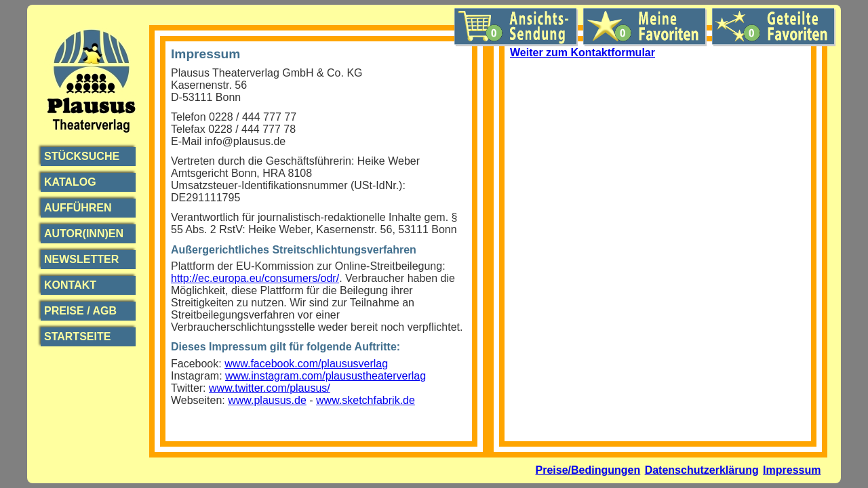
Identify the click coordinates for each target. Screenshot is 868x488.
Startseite (77, 337)
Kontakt (70, 285)
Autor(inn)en (84, 233)
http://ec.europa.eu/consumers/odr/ (255, 278)
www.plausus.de (267, 400)
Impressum (792, 470)
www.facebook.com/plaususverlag (306, 364)
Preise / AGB (80, 311)
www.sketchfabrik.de (366, 400)
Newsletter (81, 259)
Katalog (70, 182)
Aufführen (78, 208)
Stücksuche (82, 156)
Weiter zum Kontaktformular (583, 53)
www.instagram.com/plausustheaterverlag (325, 376)
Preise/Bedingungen (588, 470)
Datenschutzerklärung (702, 470)
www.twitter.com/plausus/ (270, 388)
